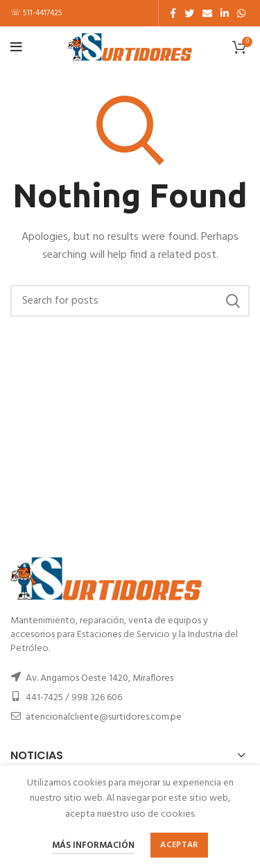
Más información (93, 845)
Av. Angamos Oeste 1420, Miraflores (99, 678)
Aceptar (179, 845)
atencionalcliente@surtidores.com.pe (104, 717)
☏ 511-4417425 (36, 13)
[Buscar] (130, 301)
